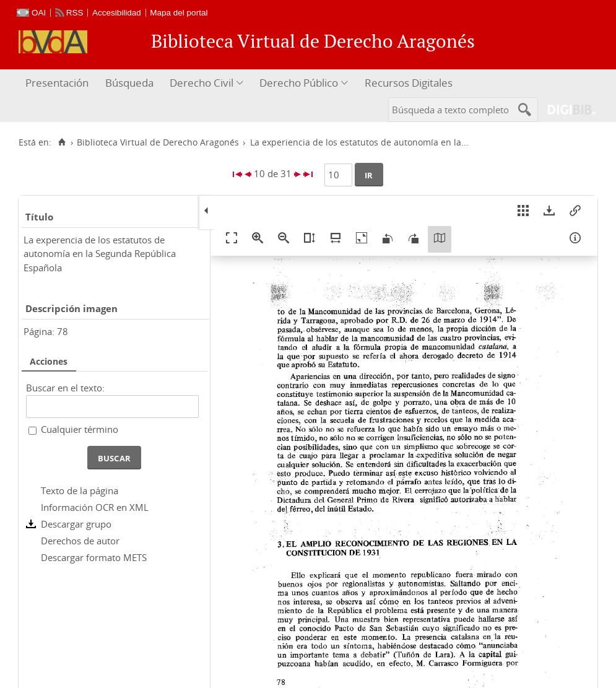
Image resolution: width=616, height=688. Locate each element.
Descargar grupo (76, 524)
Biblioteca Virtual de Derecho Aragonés (158, 142)
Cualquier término (80, 429)
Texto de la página (80, 490)
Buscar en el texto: (65, 388)
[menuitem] (59, 83)
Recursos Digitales (409, 83)
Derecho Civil (202, 83)
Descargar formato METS (94, 557)
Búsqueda (129, 83)
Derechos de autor (80, 541)
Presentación (57, 83)
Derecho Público (299, 83)
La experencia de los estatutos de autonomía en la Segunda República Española (100, 254)
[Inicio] (62, 142)
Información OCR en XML (95, 507)
